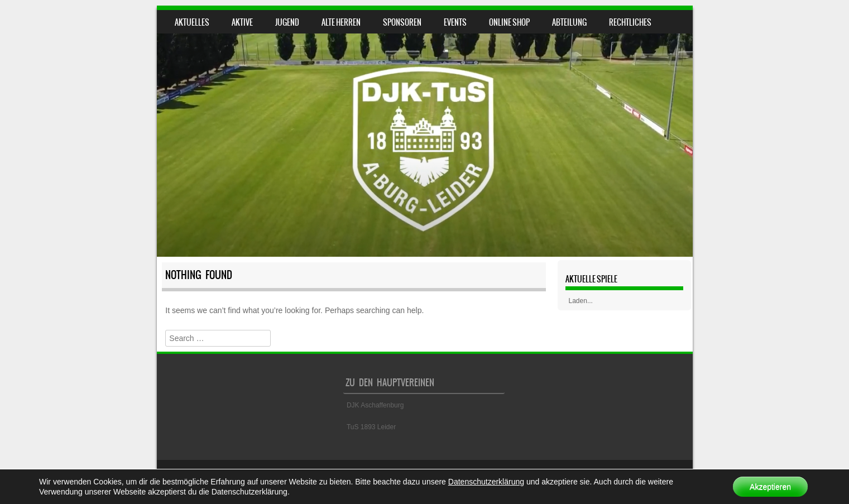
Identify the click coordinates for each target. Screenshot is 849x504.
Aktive (242, 22)
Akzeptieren (770, 487)
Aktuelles (192, 22)
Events (455, 22)
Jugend (287, 22)
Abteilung (569, 22)
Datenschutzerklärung (486, 482)
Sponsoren (402, 22)
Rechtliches (630, 22)
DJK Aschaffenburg (375, 405)
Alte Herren (341, 22)
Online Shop (509, 22)
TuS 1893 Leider (371, 427)
